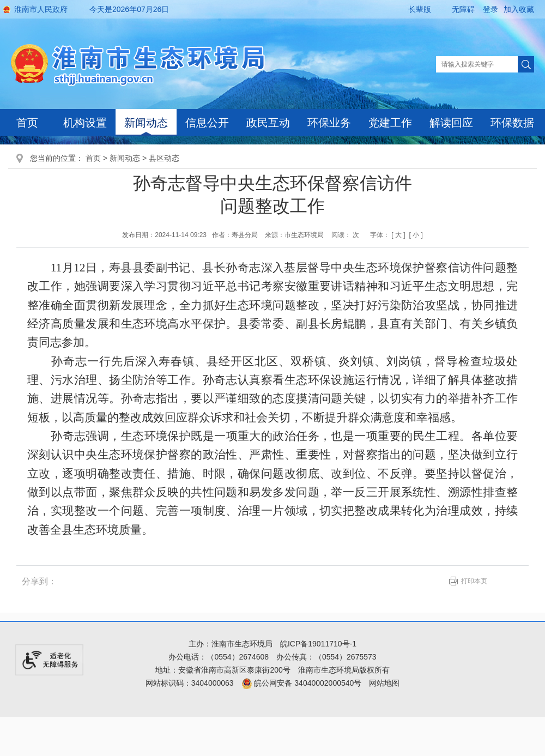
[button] (411, 9)
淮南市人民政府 (41, 9)
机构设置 (85, 123)
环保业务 (329, 123)
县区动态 (164, 158)
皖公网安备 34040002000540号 (302, 683)
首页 (27, 123)
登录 (491, 9)
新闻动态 (146, 123)
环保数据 (512, 123)
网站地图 (384, 683)
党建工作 (390, 123)
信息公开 (207, 123)
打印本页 (474, 581)
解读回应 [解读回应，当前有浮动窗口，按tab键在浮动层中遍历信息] (451, 123)
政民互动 (268, 123)
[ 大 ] (398, 235)
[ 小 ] (416, 235)
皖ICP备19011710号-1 (318, 644)
